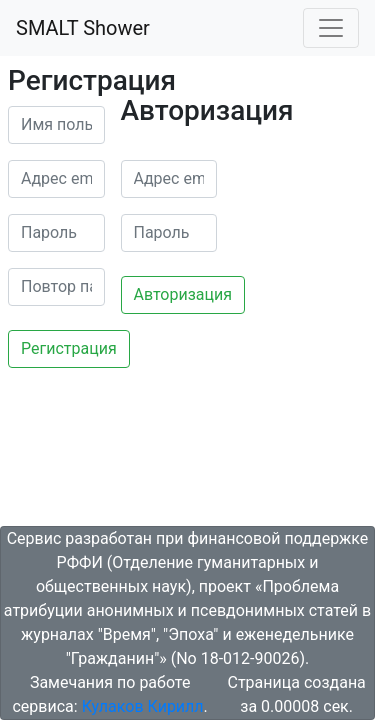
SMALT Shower (83, 28)
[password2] (56, 287)
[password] (56, 233)
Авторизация (183, 294)
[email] (56, 179)
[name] (56, 125)
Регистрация (69, 348)
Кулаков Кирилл (143, 706)
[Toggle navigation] (331, 28)
